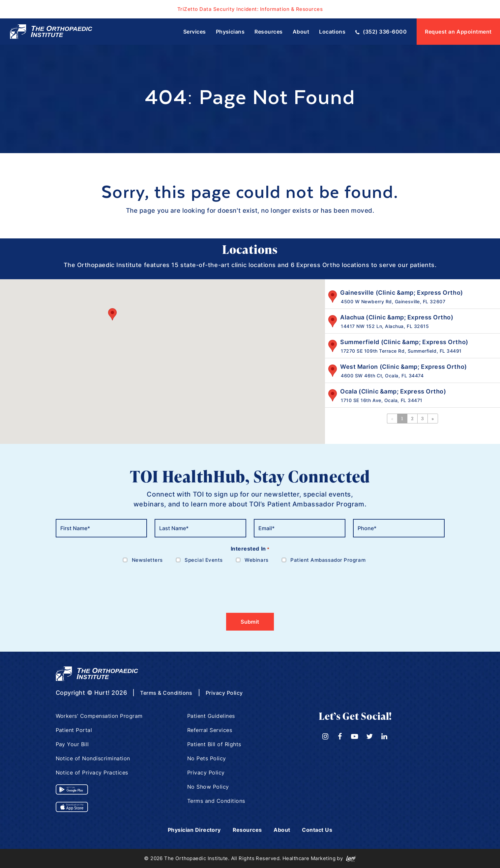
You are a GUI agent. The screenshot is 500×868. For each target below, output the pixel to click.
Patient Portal (74, 730)
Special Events (204, 560)
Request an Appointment (458, 32)
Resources (248, 830)
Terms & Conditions (170, 693)
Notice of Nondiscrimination (93, 758)
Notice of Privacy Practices (92, 773)
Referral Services (210, 730)
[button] (112, 314)
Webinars (256, 560)
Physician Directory (190, 830)
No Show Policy (208, 787)
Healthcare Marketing (309, 858)
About (285, 830)
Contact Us (323, 830)
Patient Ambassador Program (328, 560)
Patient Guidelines (211, 716)
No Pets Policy (207, 758)
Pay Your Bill (73, 744)
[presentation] (106, 584)
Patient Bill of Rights (214, 744)
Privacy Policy (234, 693)
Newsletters (147, 560)
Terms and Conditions (216, 801)
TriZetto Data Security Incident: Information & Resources (250, 9)
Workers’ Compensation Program (100, 716)
